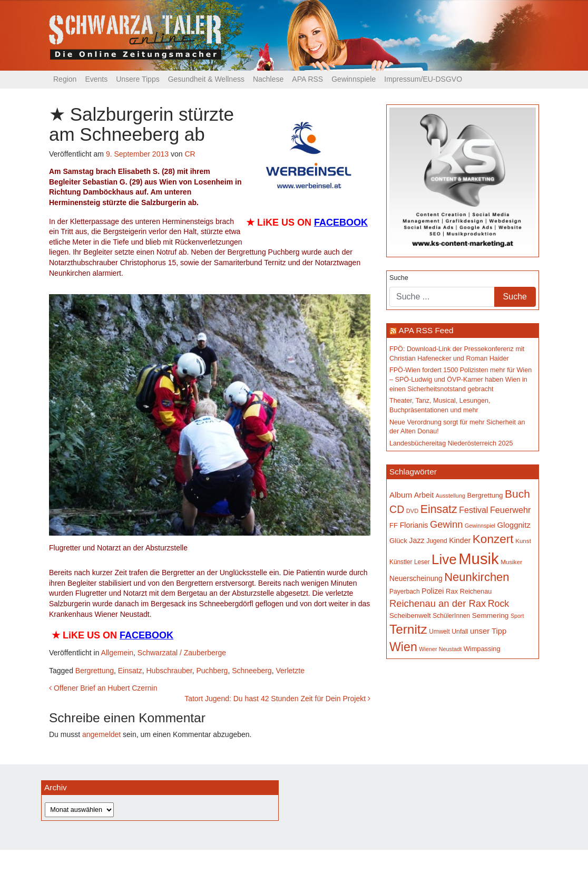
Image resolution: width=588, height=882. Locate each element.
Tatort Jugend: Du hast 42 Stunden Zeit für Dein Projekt (277, 699)
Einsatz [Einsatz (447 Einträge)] (439, 509)
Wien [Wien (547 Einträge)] (403, 647)
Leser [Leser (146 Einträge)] (422, 562)
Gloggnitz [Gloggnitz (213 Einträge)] (513, 525)
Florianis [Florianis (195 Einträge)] (414, 525)
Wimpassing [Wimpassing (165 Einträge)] (482, 649)
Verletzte (290, 671)
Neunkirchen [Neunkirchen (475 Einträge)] (477, 577)
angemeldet (101, 734)
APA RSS (307, 79)
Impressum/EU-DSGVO (423, 79)
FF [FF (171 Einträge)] (394, 525)
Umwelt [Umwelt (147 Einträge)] (439, 632)
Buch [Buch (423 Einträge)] (517, 494)
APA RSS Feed (426, 330)
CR (190, 154)
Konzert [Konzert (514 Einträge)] (493, 539)
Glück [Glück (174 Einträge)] (398, 541)
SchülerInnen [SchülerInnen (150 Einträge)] (451, 616)
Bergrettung (95, 671)
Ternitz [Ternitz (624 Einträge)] (408, 629)
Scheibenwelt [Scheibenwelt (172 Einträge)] (410, 616)
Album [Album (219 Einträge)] (401, 495)
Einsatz (130, 671)
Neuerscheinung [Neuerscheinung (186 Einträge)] (416, 578)
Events (96, 79)
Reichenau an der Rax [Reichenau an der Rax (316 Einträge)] (438, 603)
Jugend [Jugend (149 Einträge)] (437, 541)
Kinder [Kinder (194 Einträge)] (460, 540)
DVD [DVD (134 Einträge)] (412, 511)
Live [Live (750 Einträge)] (444, 559)
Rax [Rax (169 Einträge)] (452, 591)
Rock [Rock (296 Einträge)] (499, 604)
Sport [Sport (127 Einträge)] (517, 616)
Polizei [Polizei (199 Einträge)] (433, 591)
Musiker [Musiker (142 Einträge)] (511, 562)
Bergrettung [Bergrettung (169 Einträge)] (485, 495)
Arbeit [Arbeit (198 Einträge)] (424, 495)
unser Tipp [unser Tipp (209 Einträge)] (488, 631)
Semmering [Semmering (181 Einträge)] (491, 616)
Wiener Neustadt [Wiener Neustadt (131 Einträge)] (440, 649)
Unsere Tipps (138, 79)
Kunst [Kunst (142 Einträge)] (523, 541)
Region (65, 79)
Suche (399, 278)
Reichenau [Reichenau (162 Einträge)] (476, 592)
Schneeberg (252, 671)
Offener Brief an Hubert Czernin (103, 688)
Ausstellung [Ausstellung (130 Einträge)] (450, 496)
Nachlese (268, 79)
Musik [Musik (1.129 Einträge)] (479, 559)
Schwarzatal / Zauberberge (182, 653)
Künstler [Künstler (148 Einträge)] (401, 562)
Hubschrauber (169, 671)
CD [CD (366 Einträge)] (397, 509)
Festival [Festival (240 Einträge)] (473, 510)
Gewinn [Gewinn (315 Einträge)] (446, 524)
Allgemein (117, 653)
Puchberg (212, 671)
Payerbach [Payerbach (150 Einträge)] (405, 592)
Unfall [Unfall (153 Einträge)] (460, 632)
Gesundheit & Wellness (206, 79)
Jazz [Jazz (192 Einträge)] (416, 540)
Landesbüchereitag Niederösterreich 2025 (451, 443)
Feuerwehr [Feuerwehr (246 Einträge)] (511, 510)
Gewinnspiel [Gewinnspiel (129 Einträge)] (480, 526)
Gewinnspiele (354, 79)
